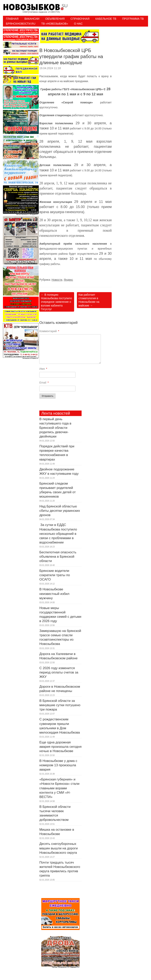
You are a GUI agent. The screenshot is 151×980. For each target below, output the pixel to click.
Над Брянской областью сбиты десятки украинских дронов (60, 511)
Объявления (55, 19)
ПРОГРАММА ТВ (133, 19)
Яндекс (68, 280)
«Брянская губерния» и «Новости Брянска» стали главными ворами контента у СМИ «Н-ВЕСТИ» (59, 788)
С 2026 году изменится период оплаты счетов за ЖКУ (59, 672)
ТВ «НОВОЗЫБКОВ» (55, 24)
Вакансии (32, 19)
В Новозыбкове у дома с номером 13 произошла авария (58, 765)
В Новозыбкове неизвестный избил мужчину (54, 594)
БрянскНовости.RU (21, 24)
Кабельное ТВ (106, 19)
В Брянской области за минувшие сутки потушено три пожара (60, 705)
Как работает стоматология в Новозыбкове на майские (89, 300)
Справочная (80, 19)
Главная (12, 19)
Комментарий (49, 331)
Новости (57, 280)
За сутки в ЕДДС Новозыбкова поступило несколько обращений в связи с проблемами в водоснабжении (58, 534)
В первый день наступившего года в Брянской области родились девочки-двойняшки (55, 428)
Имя (43, 369)
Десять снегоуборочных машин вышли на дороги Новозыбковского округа (58, 848)
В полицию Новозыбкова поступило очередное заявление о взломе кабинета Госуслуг (56, 302)
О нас (78, 24)
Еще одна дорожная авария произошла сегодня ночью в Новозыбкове (60, 747)
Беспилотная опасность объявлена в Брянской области (58, 557)
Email (44, 383)
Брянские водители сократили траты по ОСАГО (55, 575)
